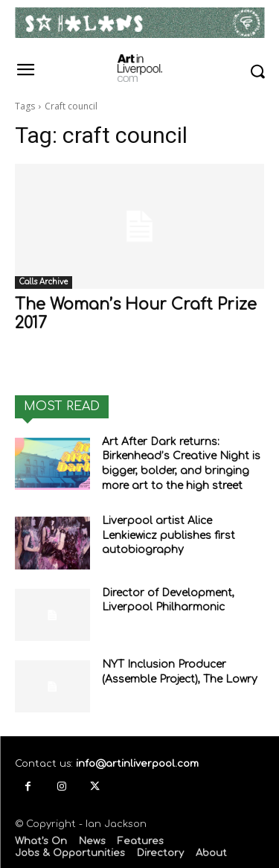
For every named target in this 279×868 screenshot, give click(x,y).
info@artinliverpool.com (137, 764)
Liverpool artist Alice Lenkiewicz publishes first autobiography (169, 535)
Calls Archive (44, 282)
